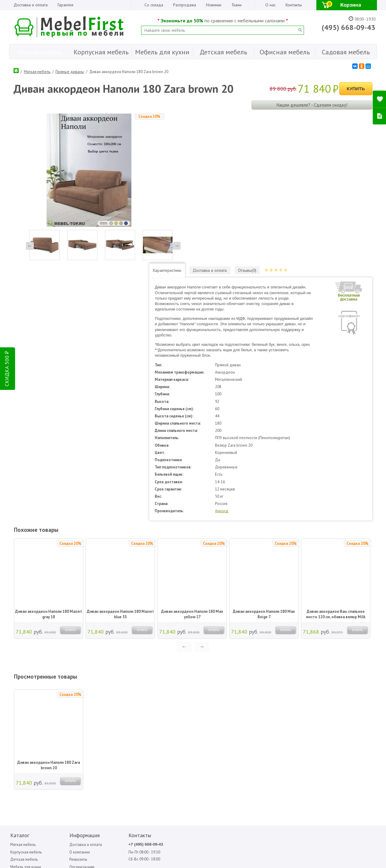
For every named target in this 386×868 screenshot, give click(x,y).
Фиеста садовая (295, 713)
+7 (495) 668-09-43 (126, 699)
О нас (271, 5)
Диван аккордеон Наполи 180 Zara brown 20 (48, 620)
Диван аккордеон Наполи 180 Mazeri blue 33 (120, 469)
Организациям (71, 723)
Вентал (224, 706)
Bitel (190, 699)
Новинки (214, 5)
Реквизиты (67, 715)
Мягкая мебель (37, 71)
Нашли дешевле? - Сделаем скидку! (312, 104)
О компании (69, 707)
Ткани (236, 5)
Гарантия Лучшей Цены (78, 730)
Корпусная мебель (25, 707)
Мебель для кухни (25, 723)
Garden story (196, 706)
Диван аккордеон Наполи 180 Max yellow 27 (192, 469)
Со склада (154, 5)
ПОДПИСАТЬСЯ (100, 770)
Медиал (257, 699)
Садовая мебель (24, 738)
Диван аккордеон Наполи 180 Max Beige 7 (264, 469)
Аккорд (244, 366)
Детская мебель (23, 715)
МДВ (223, 713)
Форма (321, 706)
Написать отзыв (34, 781)
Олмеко (257, 713)
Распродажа (185, 5)
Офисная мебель (24, 730)
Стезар (288, 706)
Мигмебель (259, 706)
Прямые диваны (70, 71)
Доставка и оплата (31, 5)
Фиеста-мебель (327, 699)
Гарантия (65, 5)
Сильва (288, 699)
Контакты (294, 5)
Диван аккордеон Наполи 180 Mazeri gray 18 (48, 469)
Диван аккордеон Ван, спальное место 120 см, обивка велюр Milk (335, 469)
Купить (356, 88)
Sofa (190, 713)
